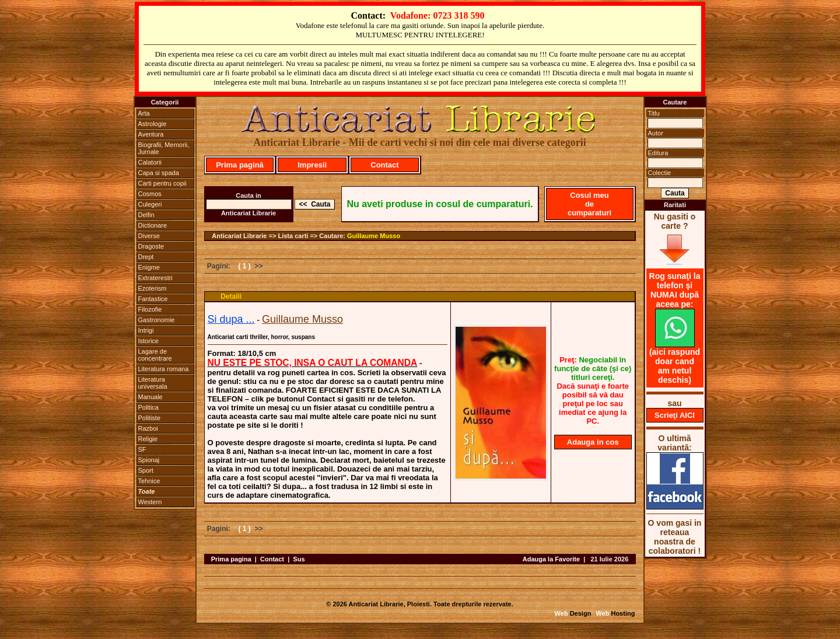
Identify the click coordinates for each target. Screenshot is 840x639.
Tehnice (149, 481)
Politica (148, 407)
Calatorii (150, 162)
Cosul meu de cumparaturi (589, 204)
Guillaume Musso (374, 236)
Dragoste (151, 246)
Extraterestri (155, 278)
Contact (384, 165)
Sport (146, 470)
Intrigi (146, 330)
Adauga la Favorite (551, 559)
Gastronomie (157, 320)
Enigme (149, 267)
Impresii (312, 165)
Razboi (148, 428)
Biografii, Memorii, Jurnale (164, 148)
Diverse (149, 236)
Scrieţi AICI (675, 415)
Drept (146, 257)
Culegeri (150, 204)
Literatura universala (153, 383)
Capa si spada (159, 173)
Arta (144, 113)
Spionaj (149, 460)
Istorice (148, 341)
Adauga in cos (593, 442)
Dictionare (153, 225)
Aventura (151, 134)
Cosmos (150, 194)
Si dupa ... (231, 319)
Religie (148, 439)
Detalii (231, 296)
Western (150, 502)
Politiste (150, 418)
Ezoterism (153, 288)
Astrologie (153, 124)
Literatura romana (164, 369)
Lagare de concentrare (155, 355)
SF (142, 449)
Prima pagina (231, 559)
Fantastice (153, 299)
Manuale (150, 397)
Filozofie (150, 309)
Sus (299, 559)
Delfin (146, 215)
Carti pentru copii (162, 183)
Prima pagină (240, 165)
